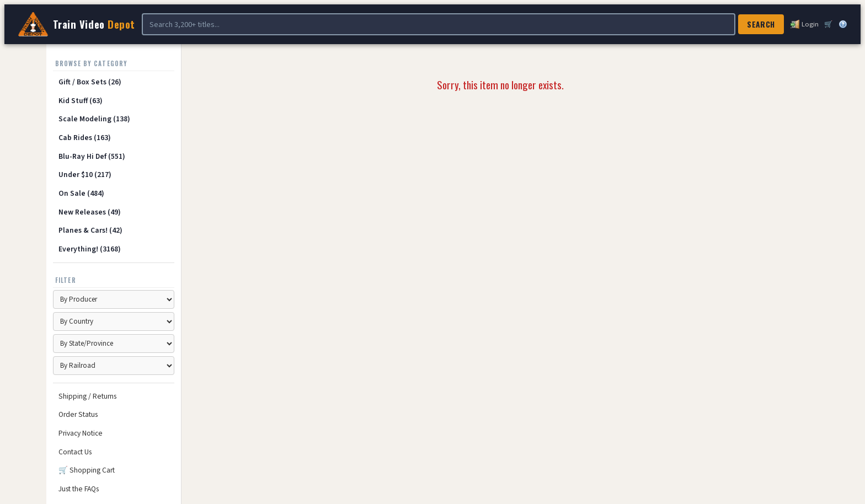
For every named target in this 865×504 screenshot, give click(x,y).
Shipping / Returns (87, 396)
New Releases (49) (90, 212)
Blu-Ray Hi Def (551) (92, 156)
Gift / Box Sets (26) (90, 82)
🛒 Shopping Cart (87, 470)
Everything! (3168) (90, 249)
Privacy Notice (81, 433)
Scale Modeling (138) (94, 119)
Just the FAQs (79, 489)
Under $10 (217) (85, 175)
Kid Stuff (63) (81, 101)
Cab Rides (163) (85, 138)
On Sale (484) (81, 193)
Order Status (78, 414)
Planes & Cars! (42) (90, 230)
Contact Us (75, 452)
